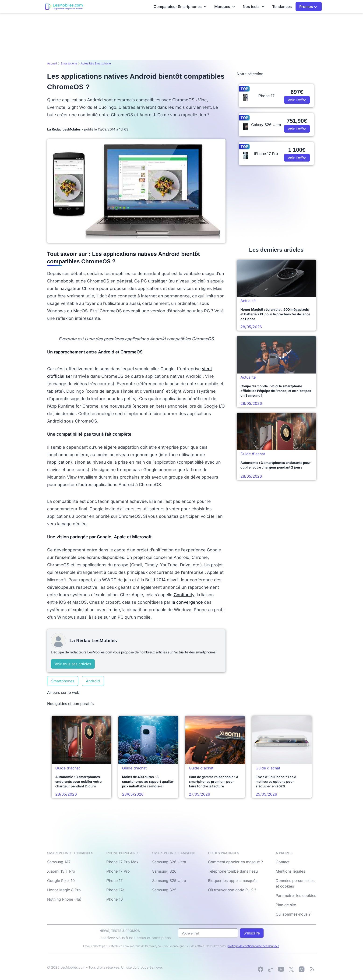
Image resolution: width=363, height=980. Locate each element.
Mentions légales (290, 871)
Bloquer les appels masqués (233, 881)
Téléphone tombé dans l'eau (233, 871)
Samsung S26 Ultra (169, 862)
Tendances (282, 7)
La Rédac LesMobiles (64, 129)
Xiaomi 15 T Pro (61, 871)
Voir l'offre (297, 100)
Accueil (52, 63)
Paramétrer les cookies (296, 895)
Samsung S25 (164, 890)
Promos (308, 7)
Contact (283, 862)
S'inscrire (252, 933)
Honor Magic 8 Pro (64, 890)
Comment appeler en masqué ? (235, 862)
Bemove (156, 967)
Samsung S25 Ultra (169, 881)
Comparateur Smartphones (180, 7)
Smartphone (69, 63)
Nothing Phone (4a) (64, 899)
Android (93, 681)
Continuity (184, 595)
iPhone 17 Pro (118, 871)
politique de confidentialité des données (253, 946)
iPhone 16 (114, 899)
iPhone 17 (114, 881)
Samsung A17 (59, 862)
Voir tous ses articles (73, 664)
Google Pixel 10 (61, 881)
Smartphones (63, 681)
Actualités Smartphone (96, 63)
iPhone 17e (115, 890)
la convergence (187, 602)
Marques (225, 7)
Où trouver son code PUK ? (232, 890)
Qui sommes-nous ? (293, 914)
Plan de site (286, 905)
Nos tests (254, 7)
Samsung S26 (164, 871)
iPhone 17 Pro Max (122, 862)
